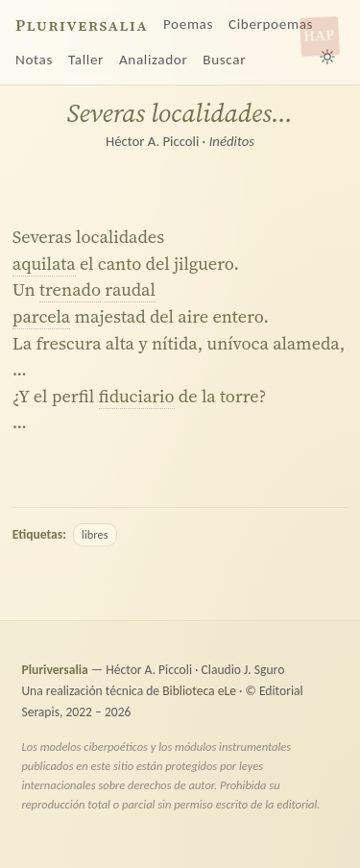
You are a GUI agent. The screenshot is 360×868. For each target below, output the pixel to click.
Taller (86, 60)
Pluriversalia (82, 25)
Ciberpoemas (271, 24)
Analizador (153, 60)
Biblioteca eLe (199, 691)
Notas (34, 60)
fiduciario (137, 396)
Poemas (188, 24)
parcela (41, 316)
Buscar (224, 60)
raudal (130, 289)
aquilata (44, 264)
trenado (70, 289)
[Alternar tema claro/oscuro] (327, 57)
